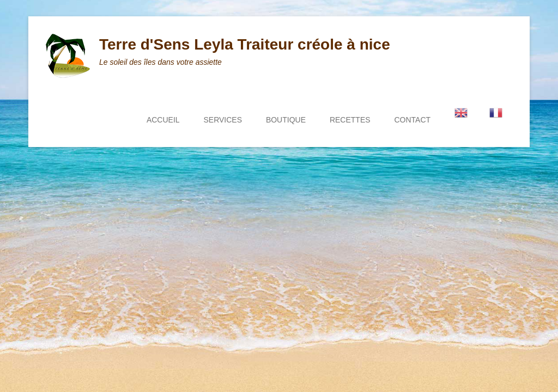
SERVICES (223, 120)
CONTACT (412, 120)
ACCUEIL (163, 120)
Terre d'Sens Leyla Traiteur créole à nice (245, 44)
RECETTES (350, 120)
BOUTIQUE (286, 120)
